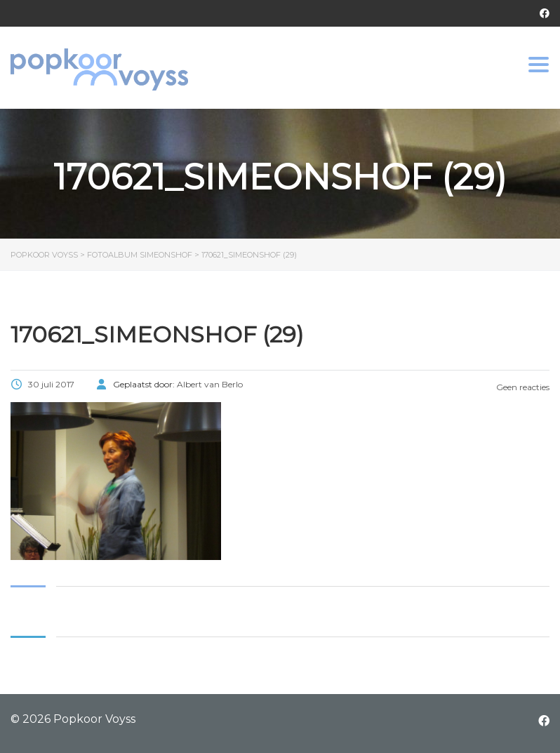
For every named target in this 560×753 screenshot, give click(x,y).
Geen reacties (522, 387)
